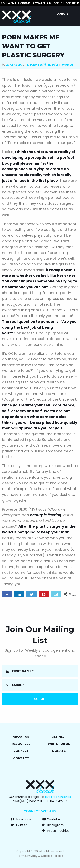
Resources (21, 744)
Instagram (53, 825)
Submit (40, 699)
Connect (21, 751)
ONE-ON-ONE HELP (66, 3)
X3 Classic (14, 65)
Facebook (21, 819)
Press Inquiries (56, 831)
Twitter (19, 825)
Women (67, 65)
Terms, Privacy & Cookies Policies (40, 856)
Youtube (51, 819)
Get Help (59, 737)
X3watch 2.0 (42, 3)
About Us (21, 737)
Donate (63, 14)
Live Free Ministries (58, 797)
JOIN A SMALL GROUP (16, 3)
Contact (21, 758)
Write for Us (59, 744)
